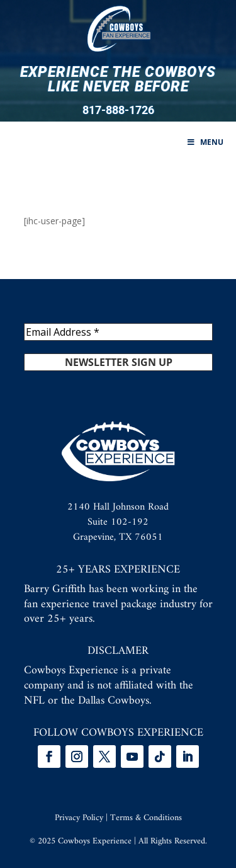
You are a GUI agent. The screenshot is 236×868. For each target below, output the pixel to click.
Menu (205, 142)
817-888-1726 (118, 110)
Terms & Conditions (146, 818)
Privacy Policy (79, 818)
